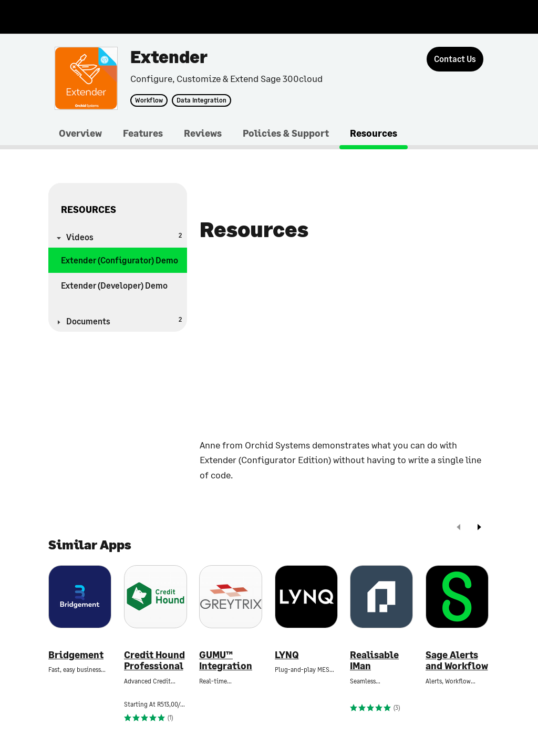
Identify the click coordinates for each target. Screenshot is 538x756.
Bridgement (76, 655)
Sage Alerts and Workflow (457, 661)
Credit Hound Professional (154, 661)
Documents (124, 320)
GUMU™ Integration (226, 661)
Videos (124, 236)
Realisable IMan (374, 661)
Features (143, 133)
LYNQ (287, 655)
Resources (374, 133)
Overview (80, 133)
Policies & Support (286, 133)
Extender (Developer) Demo (114, 285)
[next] (479, 528)
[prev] (459, 528)
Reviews (203, 133)
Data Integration (201, 100)
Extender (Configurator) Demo (120, 260)
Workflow (149, 100)
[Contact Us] (455, 59)
